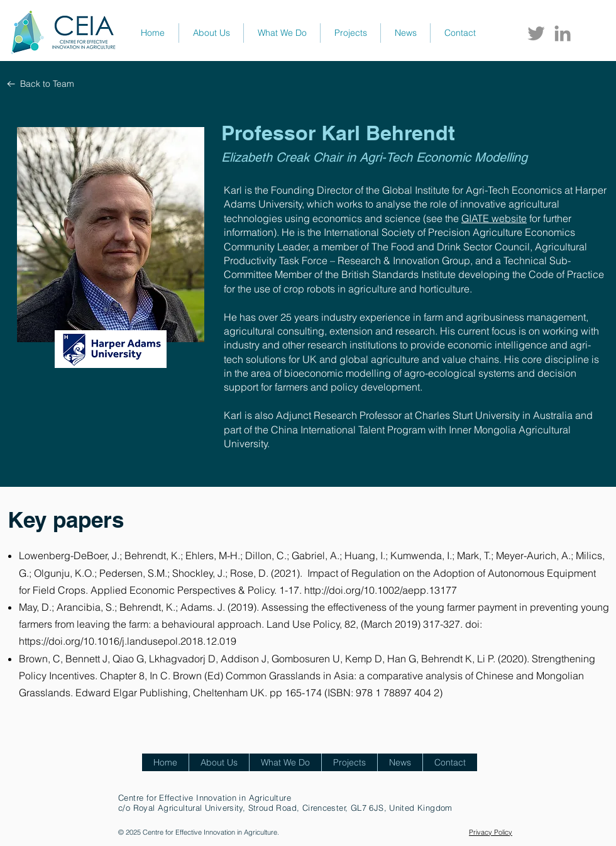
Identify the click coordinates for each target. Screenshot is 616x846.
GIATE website (494, 218)
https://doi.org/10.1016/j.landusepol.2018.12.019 (128, 641)
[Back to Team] (40, 84)
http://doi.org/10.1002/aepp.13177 (381, 590)
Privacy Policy (491, 832)
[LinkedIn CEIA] (563, 33)
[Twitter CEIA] (536, 33)
